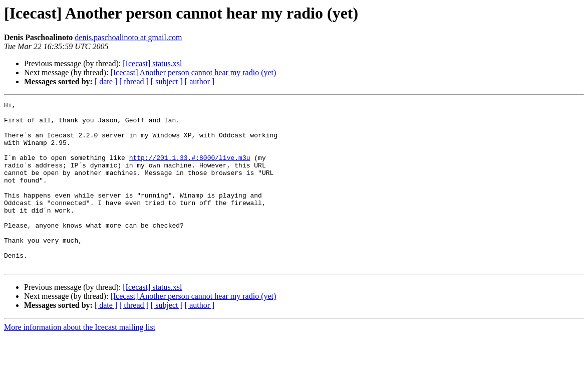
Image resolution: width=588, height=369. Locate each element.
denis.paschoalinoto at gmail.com (128, 37)
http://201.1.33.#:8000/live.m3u (190, 169)
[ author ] (200, 81)
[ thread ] (134, 81)
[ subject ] (167, 81)
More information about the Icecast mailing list (80, 360)
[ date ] (106, 81)
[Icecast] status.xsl (152, 63)
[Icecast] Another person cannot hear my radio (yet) (193, 72)
